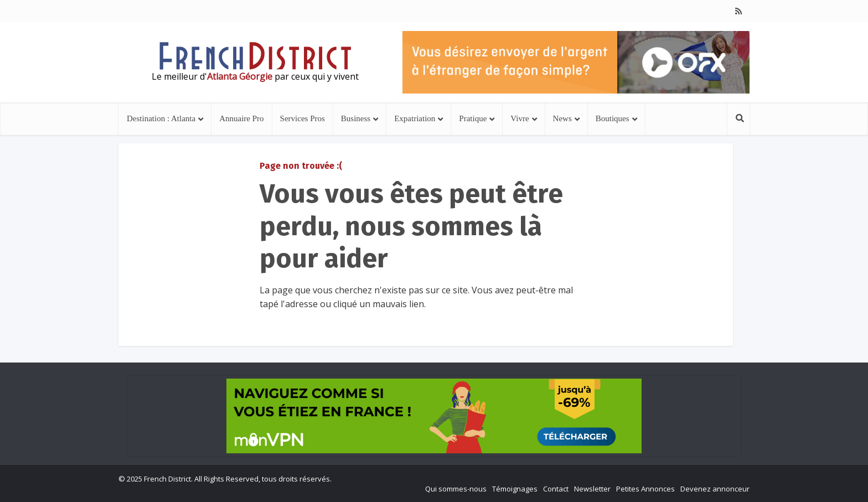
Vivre (520, 118)
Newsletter (592, 489)
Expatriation (415, 118)
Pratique (473, 118)
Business (356, 118)
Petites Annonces (645, 489)
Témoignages (515, 489)
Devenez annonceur (715, 489)
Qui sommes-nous (456, 489)
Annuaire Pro (241, 118)
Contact (556, 489)
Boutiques (613, 118)
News (562, 118)
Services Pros (303, 118)
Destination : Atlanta (161, 118)
